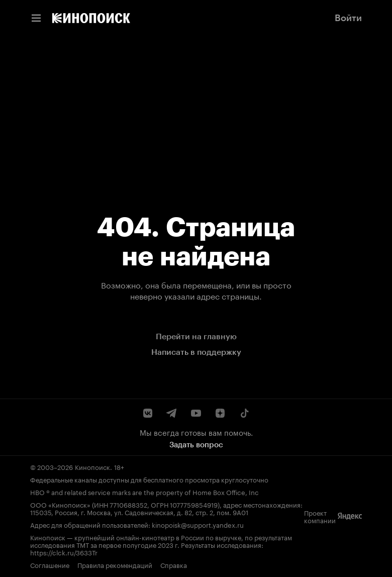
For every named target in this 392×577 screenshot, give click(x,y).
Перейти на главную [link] (196, 336)
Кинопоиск (92, 466)
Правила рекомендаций (115, 565)
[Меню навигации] (36, 18)
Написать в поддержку (196, 352)
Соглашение (50, 565)
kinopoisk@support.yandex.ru (198, 524)
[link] (91, 18)
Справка (174, 565)
